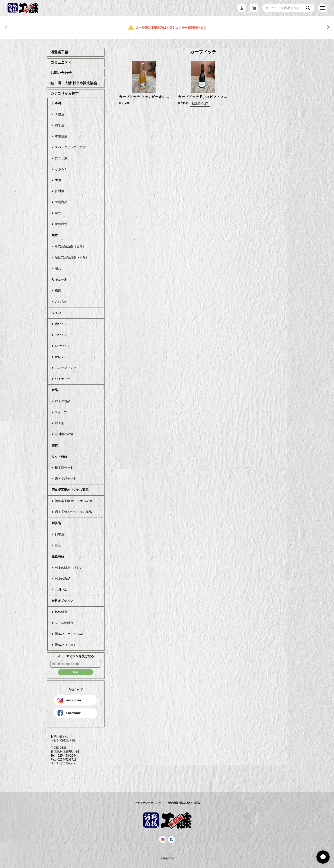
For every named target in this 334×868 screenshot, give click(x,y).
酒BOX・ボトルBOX (69, 634)
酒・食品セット (66, 479)
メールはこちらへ (61, 763)
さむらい (61, 302)
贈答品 (56, 523)
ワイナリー (63, 379)
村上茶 (60, 423)
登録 (76, 672)
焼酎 (55, 235)
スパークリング (66, 368)
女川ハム (61, 589)
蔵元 (58, 213)
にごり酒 (61, 158)
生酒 (58, 180)
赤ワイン (61, 324)
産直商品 (58, 556)
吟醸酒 (60, 114)
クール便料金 (64, 623)
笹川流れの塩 (64, 434)
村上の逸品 (63, 401)
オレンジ (61, 357)
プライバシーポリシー (148, 803)
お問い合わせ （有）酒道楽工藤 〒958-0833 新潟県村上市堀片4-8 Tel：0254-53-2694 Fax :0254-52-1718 (63, 748)
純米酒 (60, 125)
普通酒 (60, 191)
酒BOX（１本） (66, 645)
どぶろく (61, 169)
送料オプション (62, 601)
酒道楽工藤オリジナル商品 (70, 490)
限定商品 (61, 202)
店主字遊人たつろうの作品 (73, 512)
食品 (55, 390)
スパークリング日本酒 (70, 147)
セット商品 (59, 456)
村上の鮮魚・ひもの (69, 568)
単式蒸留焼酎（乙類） (70, 246)
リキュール (59, 279)
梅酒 (58, 291)
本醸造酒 (61, 136)
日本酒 (56, 103)
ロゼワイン (63, 346)
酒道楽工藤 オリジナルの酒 (74, 501)
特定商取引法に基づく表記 (184, 803)
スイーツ (61, 412)
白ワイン (61, 335)
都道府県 (61, 224)
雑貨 (55, 445)
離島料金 (61, 612)
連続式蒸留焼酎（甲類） (72, 257)
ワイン (56, 313)
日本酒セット (64, 468)
